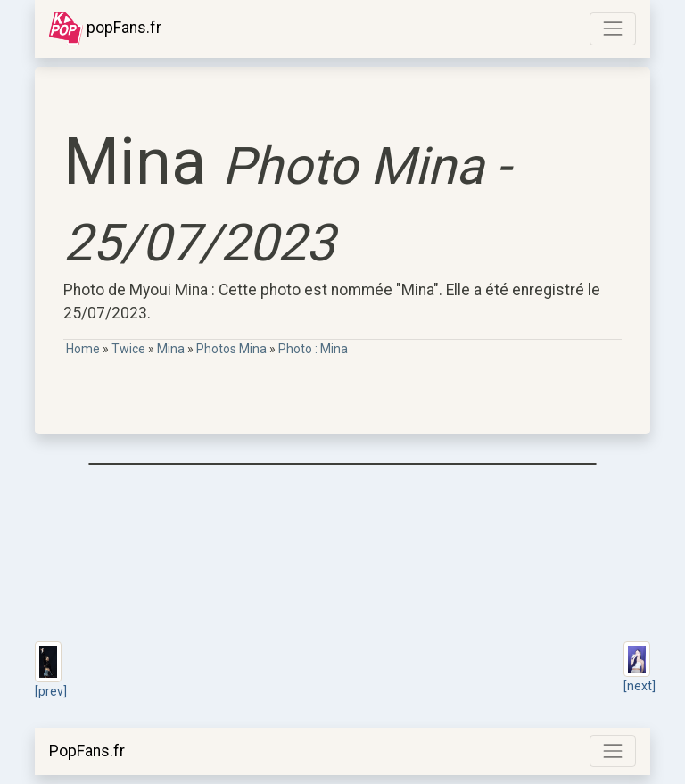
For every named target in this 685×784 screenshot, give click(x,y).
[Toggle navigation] (613, 29)
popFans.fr (105, 29)
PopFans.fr (87, 751)
